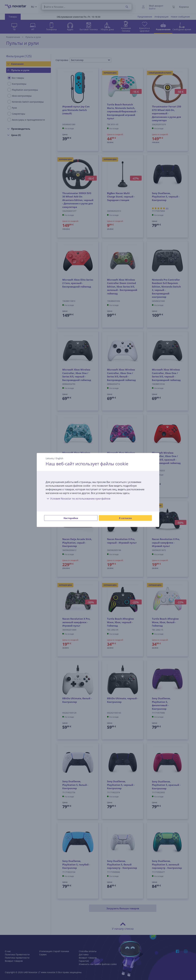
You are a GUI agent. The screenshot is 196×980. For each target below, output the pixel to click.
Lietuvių (50, 458)
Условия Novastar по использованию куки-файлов (78, 499)
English (59, 458)
